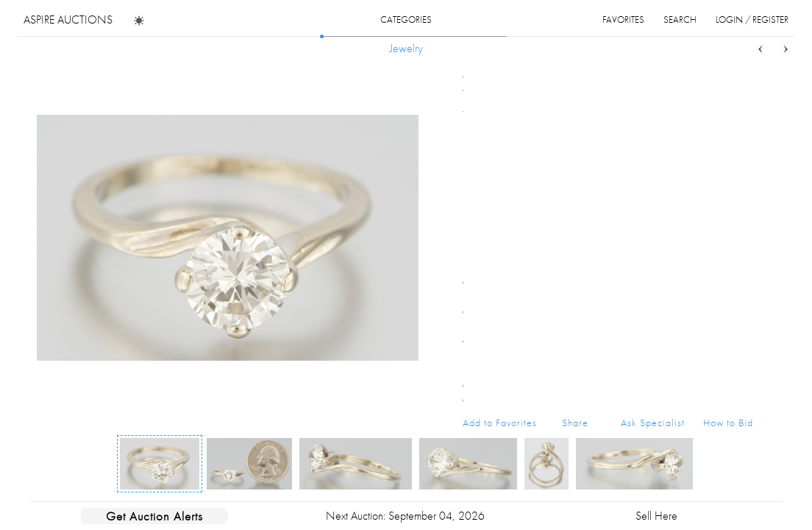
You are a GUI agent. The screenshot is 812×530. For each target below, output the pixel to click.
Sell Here (656, 516)
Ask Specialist (653, 423)
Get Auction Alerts (154, 516)
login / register (752, 20)
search (680, 20)
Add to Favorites (500, 423)
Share (575, 423)
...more (742, 131)
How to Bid (728, 423)
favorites (623, 20)
